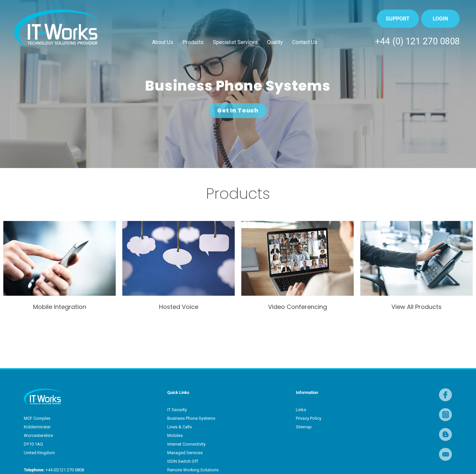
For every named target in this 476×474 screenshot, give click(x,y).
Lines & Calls (179, 427)
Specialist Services (235, 42)
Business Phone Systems (191, 418)
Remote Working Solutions (193, 470)
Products (193, 42)
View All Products (416, 307)
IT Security (177, 410)
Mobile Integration (60, 307)
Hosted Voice (179, 307)
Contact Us (305, 42)
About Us (163, 42)
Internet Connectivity (186, 444)
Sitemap (304, 427)
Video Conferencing (297, 307)
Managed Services (185, 453)
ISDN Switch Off (183, 461)
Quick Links (178, 392)
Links (301, 410)
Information (307, 392)
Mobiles (175, 435)
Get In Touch (238, 110)
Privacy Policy (309, 418)
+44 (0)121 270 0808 (64, 470)
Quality (275, 42)
